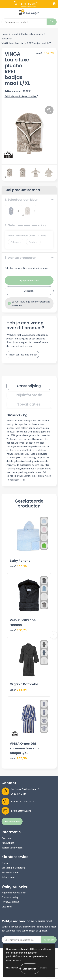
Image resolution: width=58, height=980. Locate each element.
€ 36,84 (18, 690)
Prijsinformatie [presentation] (29, 395)
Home (5, 34)
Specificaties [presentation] (29, 404)
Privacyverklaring (10, 902)
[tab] (29, 386)
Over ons (6, 838)
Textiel (14, 34)
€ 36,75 (18, 630)
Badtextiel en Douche (32, 34)
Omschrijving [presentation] (29, 386)
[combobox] (24, 22)
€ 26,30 (18, 758)
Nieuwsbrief (8, 843)
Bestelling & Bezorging (14, 868)
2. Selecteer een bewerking (26, 225)
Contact (6, 863)
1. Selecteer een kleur (21, 200)
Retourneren (8, 877)
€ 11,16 (18, 566)
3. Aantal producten (20, 258)
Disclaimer (7, 907)
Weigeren (44, 968)
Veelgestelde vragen (12, 848)
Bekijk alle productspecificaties (22, 96)
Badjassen (7, 39)
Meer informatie (13, 968)
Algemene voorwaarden (14, 893)
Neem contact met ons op (23, 355)
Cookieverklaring (10, 897)
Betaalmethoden (10, 872)
